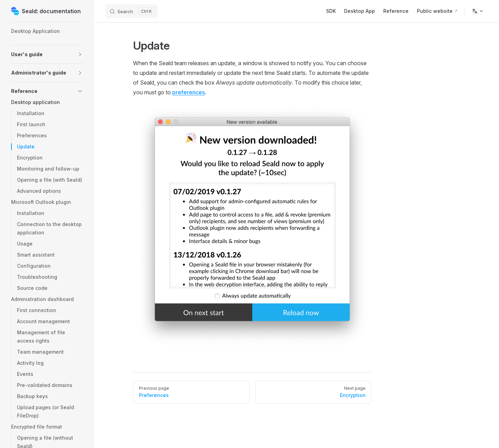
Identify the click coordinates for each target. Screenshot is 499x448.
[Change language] (478, 11)
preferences (189, 92)
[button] (80, 54)
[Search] (132, 11)
